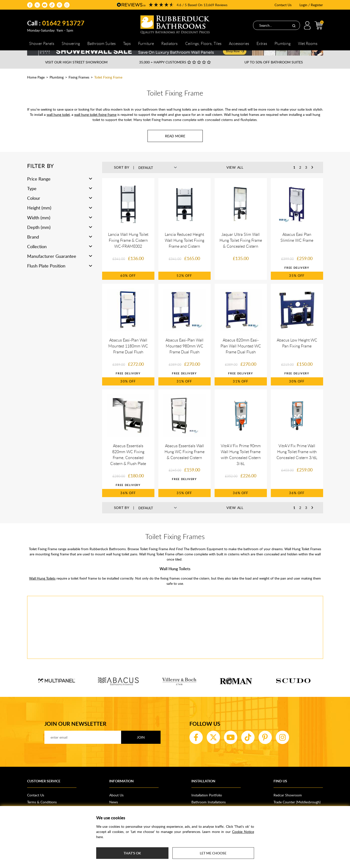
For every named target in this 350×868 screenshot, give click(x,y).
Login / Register (311, 5)
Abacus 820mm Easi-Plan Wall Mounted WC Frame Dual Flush (241, 354)
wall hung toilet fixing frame (95, 123)
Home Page (36, 86)
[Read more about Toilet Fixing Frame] (175, 144)
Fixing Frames (79, 86)
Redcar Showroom (288, 803)
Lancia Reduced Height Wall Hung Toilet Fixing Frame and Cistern (184, 249)
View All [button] (235, 176)
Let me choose (213, 853)
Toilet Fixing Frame (108, 86)
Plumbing (57, 86)
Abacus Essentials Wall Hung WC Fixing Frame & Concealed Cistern (184, 460)
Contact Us (283, 5)
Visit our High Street (76, 71)
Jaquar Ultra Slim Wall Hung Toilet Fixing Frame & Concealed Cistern (241, 249)
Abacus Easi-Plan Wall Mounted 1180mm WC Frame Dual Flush (128, 354)
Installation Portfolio (207, 803)
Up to (274, 71)
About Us (116, 803)
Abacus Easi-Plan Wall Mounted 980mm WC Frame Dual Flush (184, 354)
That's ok (132, 853)
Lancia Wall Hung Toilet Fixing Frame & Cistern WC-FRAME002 (128, 249)
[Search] (294, 25)
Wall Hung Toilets (42, 587)
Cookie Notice (243, 832)
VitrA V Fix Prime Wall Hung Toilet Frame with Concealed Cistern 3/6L (297, 460)
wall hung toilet (58, 123)
